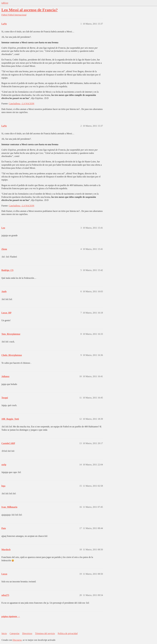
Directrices (27, 633)
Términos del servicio (45, 633)
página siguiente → (11, 616)
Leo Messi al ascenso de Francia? (30, 10)
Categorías (14, 633)
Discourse (17, 640)
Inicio (4, 633)
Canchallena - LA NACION (22, 104)
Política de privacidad (68, 633)
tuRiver (5, 3)
